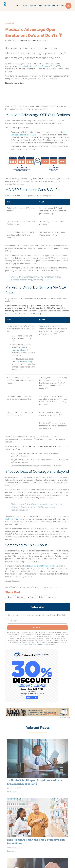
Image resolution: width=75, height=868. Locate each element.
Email (51, 597)
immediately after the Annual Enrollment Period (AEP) (40, 66)
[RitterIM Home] (17, 6)
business (9, 23)
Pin (41, 597)
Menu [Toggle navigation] (68, 6)
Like (10, 597)
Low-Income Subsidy (24, 362)
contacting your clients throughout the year (41, 566)
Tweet (31, 597)
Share (20, 597)
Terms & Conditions (28, 642)
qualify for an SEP (12, 519)
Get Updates (38, 628)
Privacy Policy (15, 642)
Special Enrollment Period (20, 349)
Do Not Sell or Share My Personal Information (33, 644)
